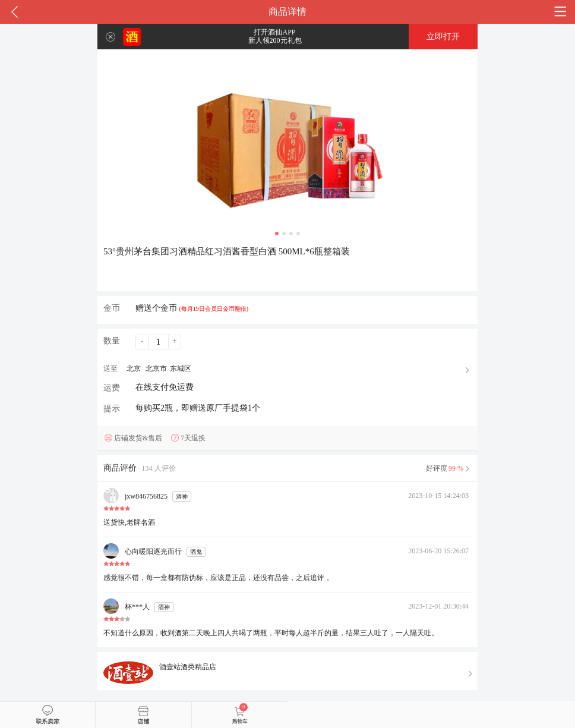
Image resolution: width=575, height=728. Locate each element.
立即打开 (443, 37)
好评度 (449, 468)
